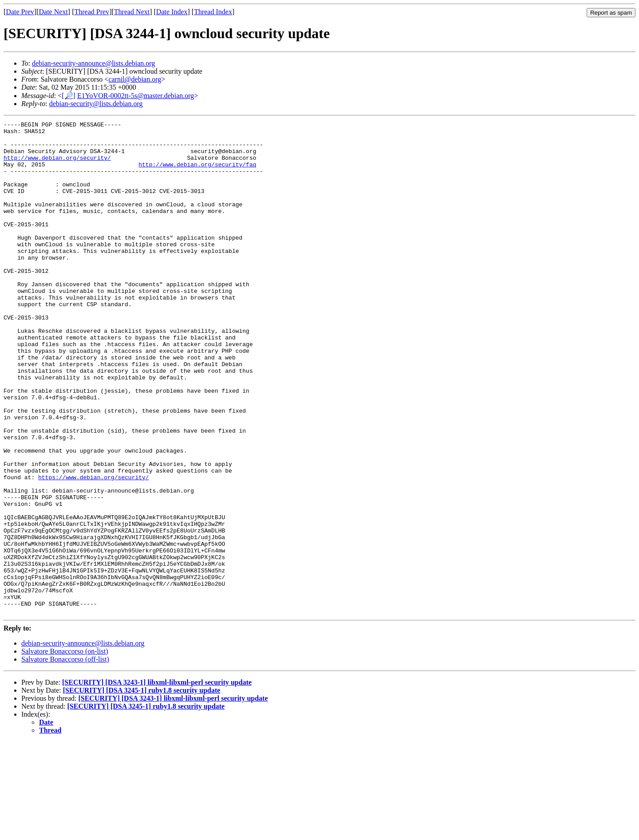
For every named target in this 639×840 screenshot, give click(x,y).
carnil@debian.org (135, 79)
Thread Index (213, 12)
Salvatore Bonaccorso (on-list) (65, 750)
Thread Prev (92, 12)
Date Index (172, 12)
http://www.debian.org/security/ (57, 166)
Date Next (53, 12)
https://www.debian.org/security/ (94, 549)
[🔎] (69, 96)
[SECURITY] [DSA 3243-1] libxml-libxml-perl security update (157, 781)
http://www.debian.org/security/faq (197, 174)
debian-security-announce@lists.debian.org (93, 63)
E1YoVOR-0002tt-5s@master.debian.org (136, 96)
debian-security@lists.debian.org (96, 104)
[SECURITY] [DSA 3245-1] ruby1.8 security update (142, 789)
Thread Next (132, 12)
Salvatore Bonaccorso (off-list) (65, 758)
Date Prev (20, 12)
